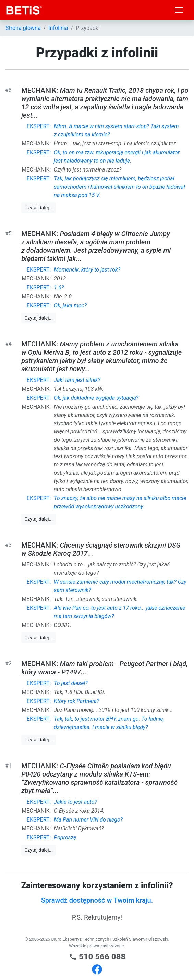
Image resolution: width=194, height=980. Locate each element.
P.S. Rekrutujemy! (97, 917)
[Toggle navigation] (179, 10)
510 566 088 (97, 957)
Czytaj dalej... (38, 208)
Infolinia (58, 28)
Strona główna (23, 28)
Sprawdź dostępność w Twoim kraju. (97, 900)
